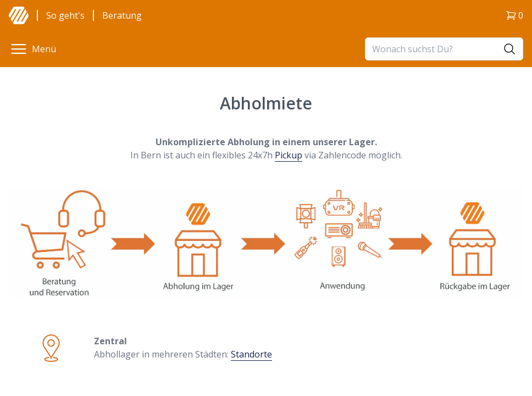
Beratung (122, 15)
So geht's (65, 15)
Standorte (251, 354)
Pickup (289, 155)
